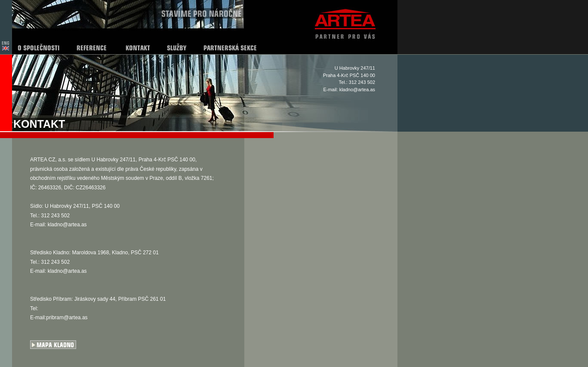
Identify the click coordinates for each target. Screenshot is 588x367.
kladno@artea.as (357, 89)
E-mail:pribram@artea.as (59, 318)
